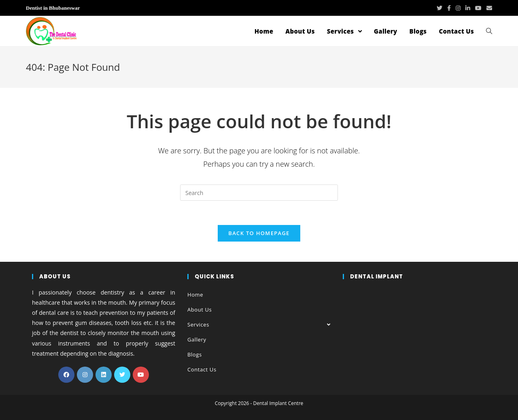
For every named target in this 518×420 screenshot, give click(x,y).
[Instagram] (85, 375)
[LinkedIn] (104, 375)
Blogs (195, 354)
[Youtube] (141, 375)
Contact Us (202, 369)
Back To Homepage (259, 233)
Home (195, 295)
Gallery (197, 339)
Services (259, 325)
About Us (200, 310)
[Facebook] (66, 375)
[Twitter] (122, 375)
